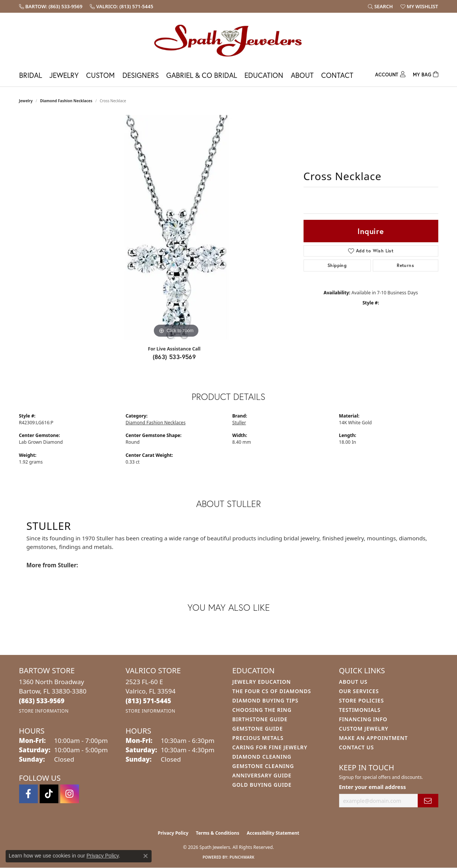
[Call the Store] (42, 701)
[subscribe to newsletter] (428, 801)
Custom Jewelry (364, 729)
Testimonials (360, 710)
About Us (353, 682)
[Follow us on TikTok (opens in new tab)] (49, 794)
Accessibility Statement (273, 833)
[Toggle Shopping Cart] (426, 74)
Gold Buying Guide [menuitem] (262, 785)
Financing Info (363, 719)
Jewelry (64, 75)
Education (264, 75)
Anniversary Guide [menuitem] (262, 775)
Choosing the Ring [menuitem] (262, 710)
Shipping (337, 265)
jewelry (26, 101)
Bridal (31, 75)
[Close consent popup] (146, 856)
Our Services (359, 691)
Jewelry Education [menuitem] (262, 682)
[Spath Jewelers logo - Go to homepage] (229, 40)
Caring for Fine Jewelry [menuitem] (270, 747)
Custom (100, 75)
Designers (141, 75)
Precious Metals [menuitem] (258, 738)
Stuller (239, 423)
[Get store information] (44, 711)
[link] (51, 6)
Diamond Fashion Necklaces (66, 101)
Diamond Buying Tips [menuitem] (266, 700)
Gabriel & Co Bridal (202, 75)
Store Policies (362, 700)
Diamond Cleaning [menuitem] (262, 757)
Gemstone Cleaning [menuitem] (263, 766)
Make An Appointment (374, 738)
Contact (337, 75)
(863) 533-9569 (174, 357)
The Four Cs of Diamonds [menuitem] (272, 691)
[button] (380, 6)
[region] (176, 227)
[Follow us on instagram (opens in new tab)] (70, 794)
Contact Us (357, 747)
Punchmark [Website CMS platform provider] (242, 857)
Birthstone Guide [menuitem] (260, 719)
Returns (405, 265)
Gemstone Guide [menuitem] (258, 729)
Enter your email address (373, 787)
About (302, 75)
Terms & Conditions (217, 833)
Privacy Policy (173, 833)
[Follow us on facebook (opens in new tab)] (28, 794)
